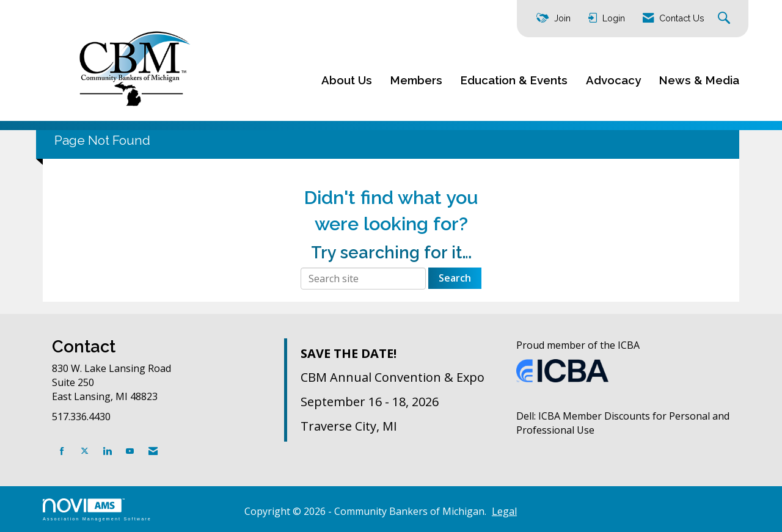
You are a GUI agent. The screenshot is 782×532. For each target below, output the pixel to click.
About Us (347, 80)
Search (455, 278)
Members (416, 80)
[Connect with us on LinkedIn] (107, 451)
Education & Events (514, 80)
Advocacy (613, 80)
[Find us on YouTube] (130, 451)
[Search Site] (725, 19)
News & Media (699, 80)
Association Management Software (97, 510)
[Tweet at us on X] (85, 451)
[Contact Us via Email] (153, 451)
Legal (504, 511)
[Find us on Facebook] (62, 451)
